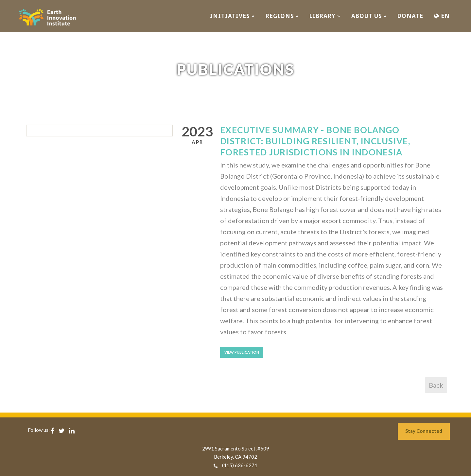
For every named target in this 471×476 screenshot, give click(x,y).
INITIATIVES (232, 16)
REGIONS (282, 16)
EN (442, 16)
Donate (410, 16)
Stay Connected (424, 431)
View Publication (242, 352)
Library (325, 16)
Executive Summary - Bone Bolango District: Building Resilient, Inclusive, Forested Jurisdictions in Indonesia (315, 141)
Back (436, 385)
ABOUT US (369, 16)
